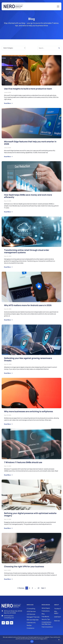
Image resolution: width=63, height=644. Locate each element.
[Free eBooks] (48, 617)
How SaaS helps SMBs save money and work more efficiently (28, 196)
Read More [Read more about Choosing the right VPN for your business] (8, 579)
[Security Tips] (48, 619)
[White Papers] (48, 608)
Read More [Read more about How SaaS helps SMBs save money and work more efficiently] (8, 212)
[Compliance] (34, 628)
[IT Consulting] (34, 609)
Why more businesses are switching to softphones (29, 411)
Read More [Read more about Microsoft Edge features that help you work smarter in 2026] (8, 157)
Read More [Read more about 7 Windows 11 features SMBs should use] (8, 475)
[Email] (13, 617)
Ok (32, 641)
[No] (59, 640)
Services (30, 605)
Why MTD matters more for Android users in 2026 (28, 305)
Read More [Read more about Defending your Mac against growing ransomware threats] (8, 373)
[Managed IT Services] (34, 617)
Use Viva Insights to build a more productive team (28, 89)
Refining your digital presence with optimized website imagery (30, 514)
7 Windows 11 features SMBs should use (23, 462)
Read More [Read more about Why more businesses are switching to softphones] (8, 424)
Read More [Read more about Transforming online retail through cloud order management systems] (8, 267)
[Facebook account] (3, 623)
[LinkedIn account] (11, 623)
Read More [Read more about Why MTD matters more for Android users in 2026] (8, 320)
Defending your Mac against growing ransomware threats (28, 359)
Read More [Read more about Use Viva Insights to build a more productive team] (8, 103)
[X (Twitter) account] (7, 623)
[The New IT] (58, 609)
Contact (58, 617)
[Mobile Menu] (58, 7)
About (57, 605)
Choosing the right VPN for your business (24, 566)
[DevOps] (34, 625)
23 (39, 588)
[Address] (13, 612)
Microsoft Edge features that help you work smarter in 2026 (30, 143)
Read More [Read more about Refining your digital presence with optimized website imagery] (8, 528)
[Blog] (48, 614)
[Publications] (48, 611)
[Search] (59, 48)
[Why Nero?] (58, 612)
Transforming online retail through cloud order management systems (27, 251)
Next (44, 588)
